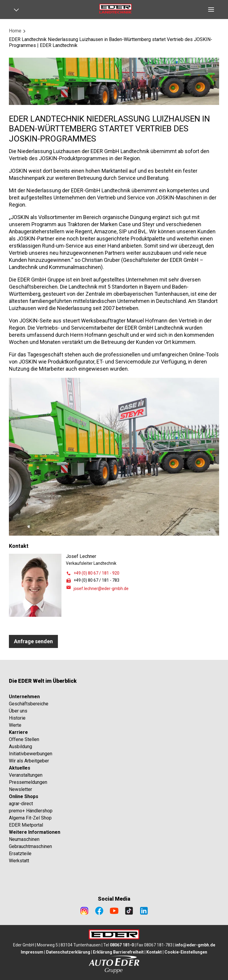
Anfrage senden (33, 641)
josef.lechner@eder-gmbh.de (101, 589)
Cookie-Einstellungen (186, 952)
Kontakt (154, 952)
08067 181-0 (122, 945)
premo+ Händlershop (31, 811)
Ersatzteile (20, 854)
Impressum (32, 952)
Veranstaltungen (26, 775)
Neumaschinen (24, 839)
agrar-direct (21, 804)
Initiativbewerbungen (31, 754)
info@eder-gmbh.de (195, 945)
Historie (17, 718)
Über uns (18, 711)
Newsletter (20, 789)
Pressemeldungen (28, 782)
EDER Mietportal (26, 825)
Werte (15, 725)
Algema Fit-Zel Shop (30, 818)
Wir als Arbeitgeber (29, 761)
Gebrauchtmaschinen (30, 846)
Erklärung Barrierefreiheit (118, 952)
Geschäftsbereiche (29, 704)
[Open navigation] (18, 10)
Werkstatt (19, 861)
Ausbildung (20, 747)
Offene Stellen (24, 739)
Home (15, 31)
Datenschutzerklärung (68, 952)
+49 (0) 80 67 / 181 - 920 (96, 573)
